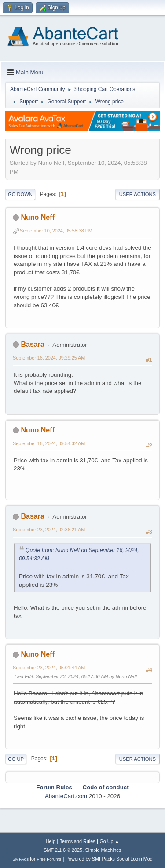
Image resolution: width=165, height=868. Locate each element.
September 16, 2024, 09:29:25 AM (49, 358)
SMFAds (20, 859)
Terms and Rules (78, 841)
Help (51, 841)
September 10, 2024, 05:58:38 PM (56, 231)
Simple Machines (103, 850)
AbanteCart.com (66, 796)
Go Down (20, 194)
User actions (137, 194)
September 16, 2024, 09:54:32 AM (49, 443)
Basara (32, 344)
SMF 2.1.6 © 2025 (63, 850)
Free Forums (49, 859)
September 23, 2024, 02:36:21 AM (49, 530)
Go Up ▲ (109, 841)
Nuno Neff (37, 217)
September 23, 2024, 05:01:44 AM (49, 668)
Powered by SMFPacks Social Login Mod (109, 859)
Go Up (16, 759)
